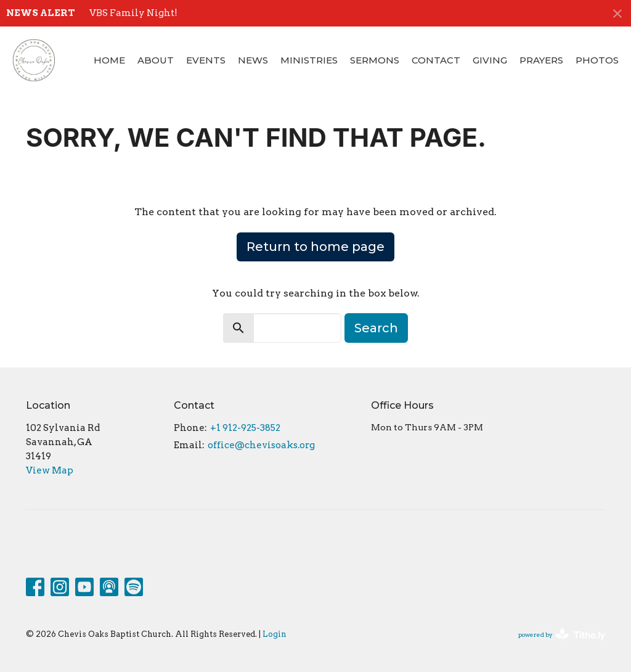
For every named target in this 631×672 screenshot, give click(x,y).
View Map (50, 470)
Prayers (541, 60)
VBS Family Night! (133, 13)
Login (275, 634)
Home (109, 60)
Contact (436, 60)
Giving (490, 60)
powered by (562, 635)
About (156, 60)
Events (206, 60)
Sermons (375, 60)
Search (376, 328)
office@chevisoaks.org (261, 445)
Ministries (309, 60)
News (253, 60)
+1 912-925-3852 (245, 428)
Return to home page (315, 247)
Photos (597, 60)
